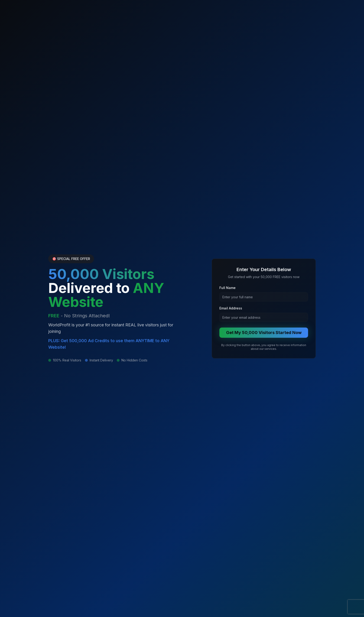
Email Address (231, 308)
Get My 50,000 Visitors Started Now (264, 333)
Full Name (227, 288)
